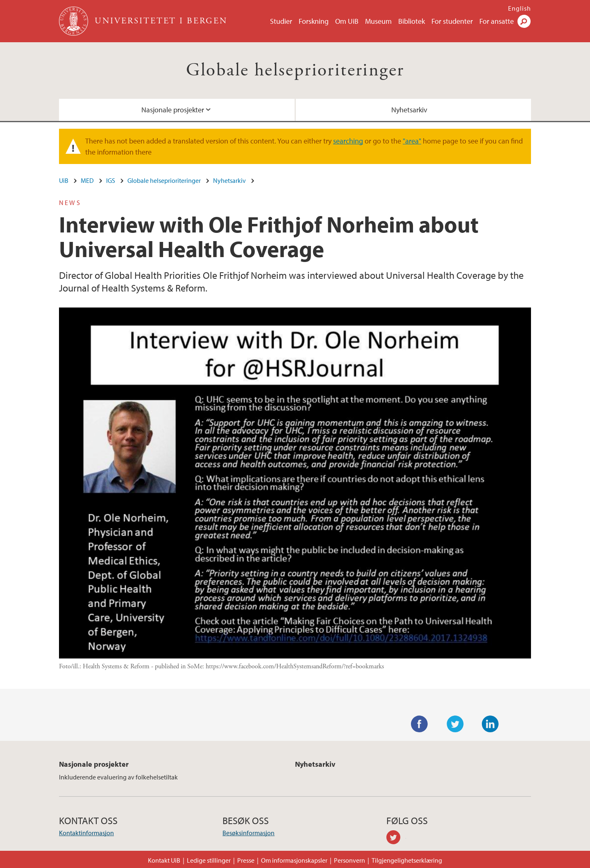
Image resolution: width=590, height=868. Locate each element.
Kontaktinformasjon (86, 833)
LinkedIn (490, 724)
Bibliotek (412, 21)
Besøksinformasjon (248, 833)
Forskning (314, 21)
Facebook (420, 724)
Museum (378, 21)
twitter (396, 838)
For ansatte (497, 21)
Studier (281, 21)
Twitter (455, 724)
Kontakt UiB (164, 860)
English (520, 8)
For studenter (452, 21)
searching (348, 141)
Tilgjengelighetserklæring (407, 860)
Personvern (349, 860)
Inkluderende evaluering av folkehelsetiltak (118, 777)
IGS (111, 180)
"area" (412, 141)
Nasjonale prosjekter (173, 110)
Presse (246, 860)
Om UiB (347, 21)
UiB (64, 180)
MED (87, 180)
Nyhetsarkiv (409, 110)
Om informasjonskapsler (294, 860)
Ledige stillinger (209, 860)
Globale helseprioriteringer (295, 70)
